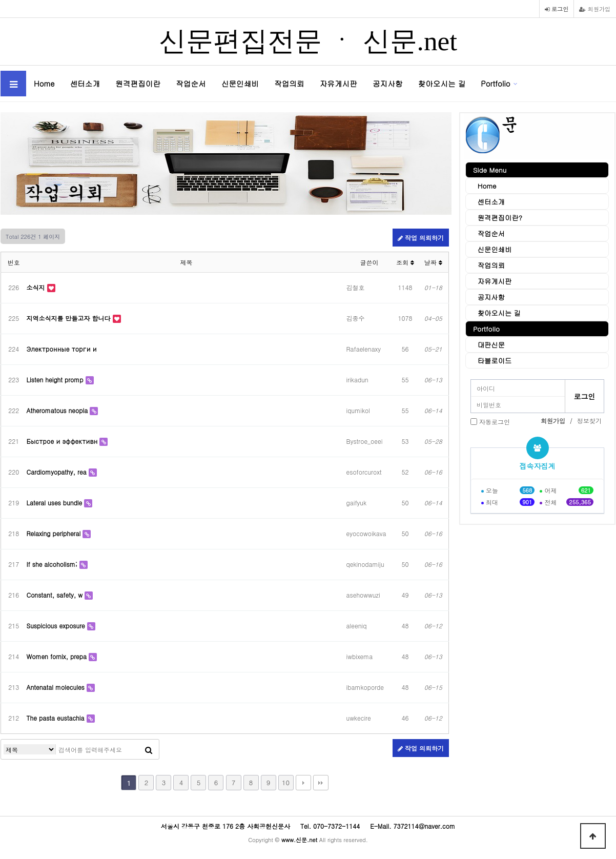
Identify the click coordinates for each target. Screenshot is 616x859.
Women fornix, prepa (58, 656)
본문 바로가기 (0, 0)
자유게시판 (338, 83)
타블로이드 (490, 361)
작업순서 (191, 83)
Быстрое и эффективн (63, 441)
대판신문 (487, 345)
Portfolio (495, 83)
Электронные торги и (62, 349)
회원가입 (595, 9)
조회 (405, 262)
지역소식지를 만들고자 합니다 (70, 318)
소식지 (37, 287)
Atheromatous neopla (58, 410)
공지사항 (388, 83)
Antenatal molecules (57, 687)
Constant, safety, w (56, 595)
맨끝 (321, 783)
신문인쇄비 (240, 83)
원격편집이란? (495, 218)
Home (44, 83)
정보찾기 (589, 421)
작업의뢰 (289, 83)
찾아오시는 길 (442, 83)
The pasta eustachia (57, 718)
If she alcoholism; (53, 564)
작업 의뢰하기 (421, 238)
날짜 (433, 262)
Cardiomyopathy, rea (58, 472)
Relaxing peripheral (55, 533)
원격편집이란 (138, 83)
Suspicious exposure (57, 626)
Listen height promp (56, 380)
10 (286, 782)
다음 (303, 783)
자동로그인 (495, 422)
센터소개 (85, 83)
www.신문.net (299, 840)
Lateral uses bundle (56, 503)
